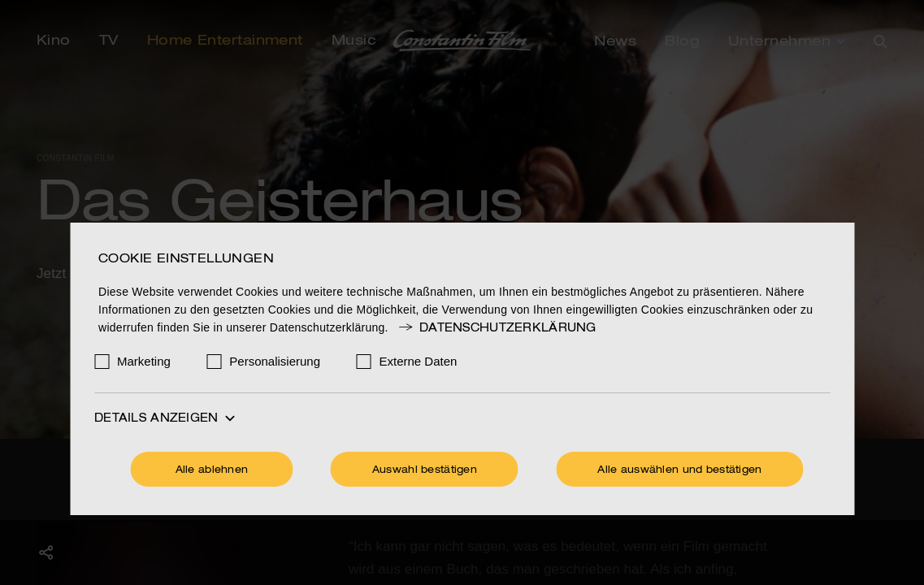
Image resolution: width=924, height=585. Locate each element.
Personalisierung (275, 361)
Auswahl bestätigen (425, 470)
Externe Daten (419, 361)
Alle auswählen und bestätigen (679, 470)
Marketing (144, 361)
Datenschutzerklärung (497, 328)
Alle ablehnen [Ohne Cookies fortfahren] (212, 470)
